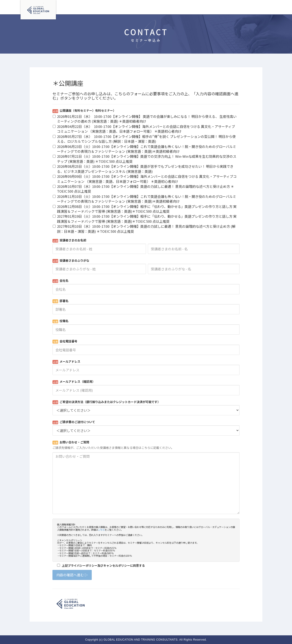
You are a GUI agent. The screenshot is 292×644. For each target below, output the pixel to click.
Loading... (146, 344)
